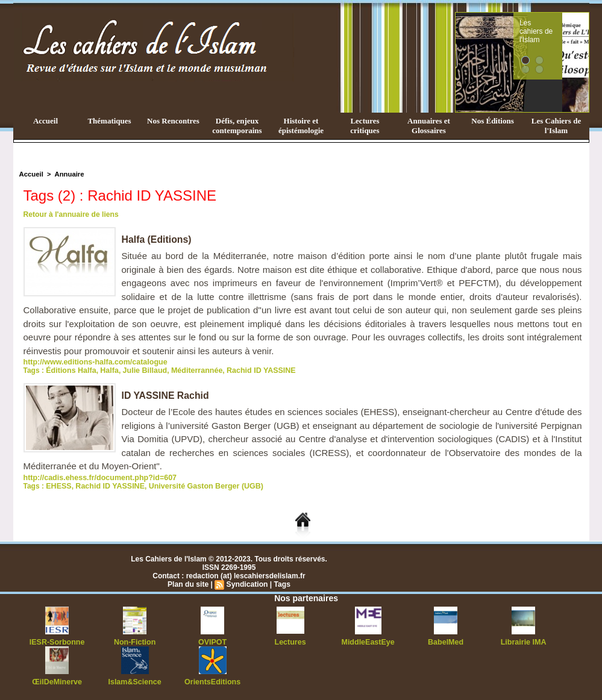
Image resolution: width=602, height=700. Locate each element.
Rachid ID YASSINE (253, 370)
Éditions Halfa (70, 370)
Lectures (290, 642)
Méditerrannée (191, 370)
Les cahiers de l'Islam (559, 26)
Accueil (45, 121)
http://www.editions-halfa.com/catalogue (93, 362)
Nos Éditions (492, 121)
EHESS (58, 486)
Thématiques (109, 121)
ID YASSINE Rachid (166, 395)
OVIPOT (212, 642)
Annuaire (68, 174)
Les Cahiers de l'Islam (556, 126)
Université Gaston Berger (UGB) (200, 486)
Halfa (107, 370)
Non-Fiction (135, 642)
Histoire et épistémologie (301, 126)
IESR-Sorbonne (57, 642)
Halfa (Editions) (157, 239)
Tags (282, 584)
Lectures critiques (365, 126)
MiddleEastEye (368, 642)
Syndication (247, 584)
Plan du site (188, 584)
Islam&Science (135, 682)
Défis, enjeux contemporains (237, 126)
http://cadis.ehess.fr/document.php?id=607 (97, 478)
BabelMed (446, 642)
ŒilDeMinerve (57, 682)
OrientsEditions (212, 682)
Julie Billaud (141, 370)
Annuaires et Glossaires (429, 126)
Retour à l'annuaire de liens (71, 214)
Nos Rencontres (173, 121)
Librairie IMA (523, 642)
